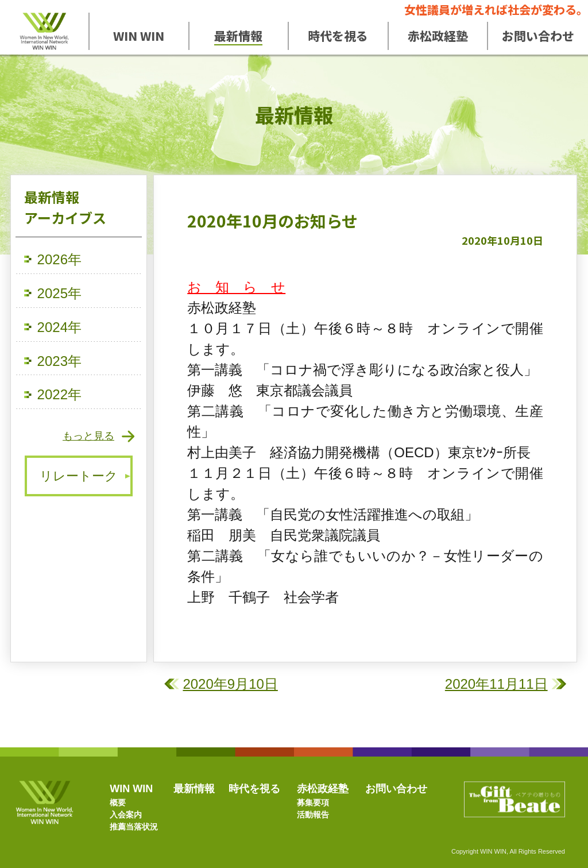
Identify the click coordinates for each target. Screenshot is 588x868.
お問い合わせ (396, 789)
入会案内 (126, 815)
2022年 (59, 394)
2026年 (59, 259)
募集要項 (313, 803)
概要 (118, 803)
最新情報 (194, 789)
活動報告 (313, 815)
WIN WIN (131, 789)
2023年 (59, 361)
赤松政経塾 (323, 789)
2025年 (59, 293)
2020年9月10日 (230, 684)
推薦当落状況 (134, 827)
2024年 (59, 327)
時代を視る (254, 789)
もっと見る (88, 436)
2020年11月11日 (496, 684)
